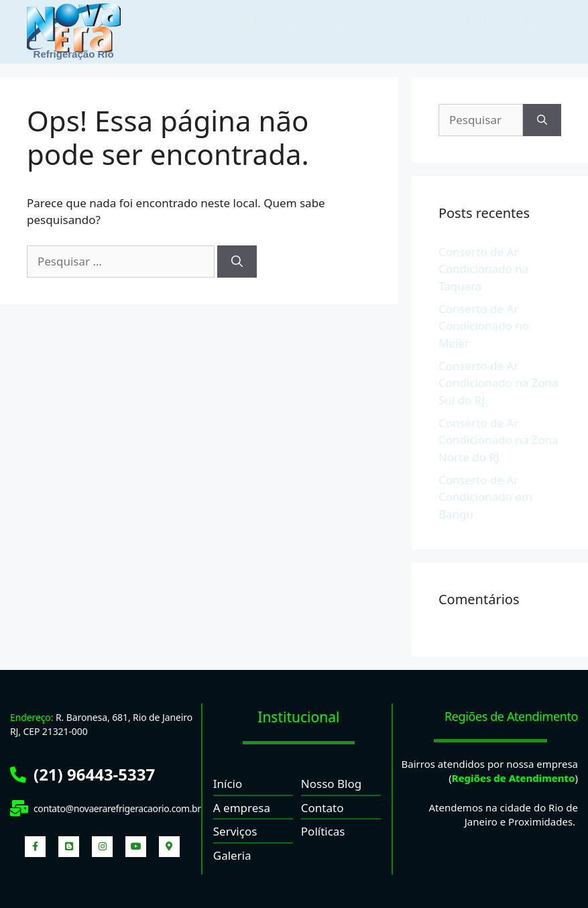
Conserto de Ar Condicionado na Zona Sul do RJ (498, 383)
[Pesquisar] (237, 262)
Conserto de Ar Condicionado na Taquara (483, 269)
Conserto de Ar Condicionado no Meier (484, 326)
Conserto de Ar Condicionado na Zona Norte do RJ (498, 440)
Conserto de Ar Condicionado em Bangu (485, 497)
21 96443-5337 (435, 40)
